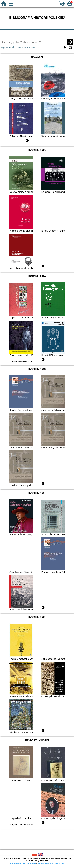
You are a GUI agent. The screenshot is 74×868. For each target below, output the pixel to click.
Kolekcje (35, 47)
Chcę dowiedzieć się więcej (23, 863)
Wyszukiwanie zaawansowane (16, 47)
